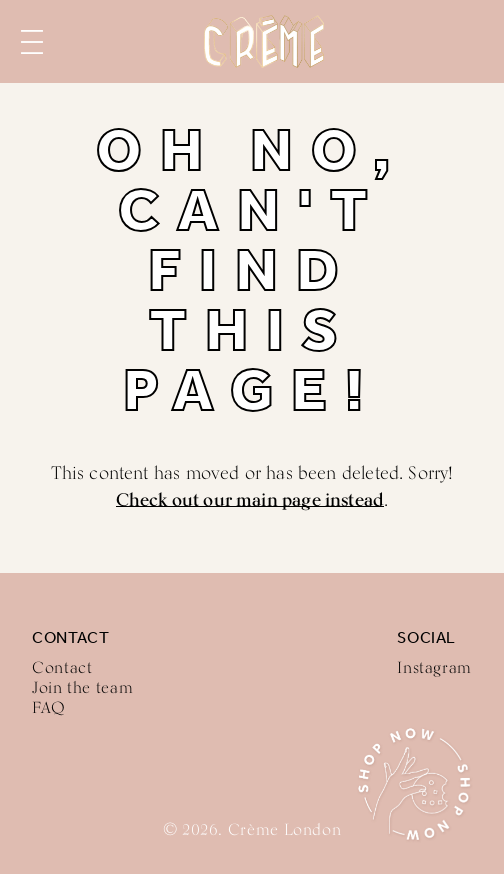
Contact (62, 667)
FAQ (49, 707)
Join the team (82, 687)
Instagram (434, 667)
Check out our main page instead (250, 499)
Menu (32, 42)
